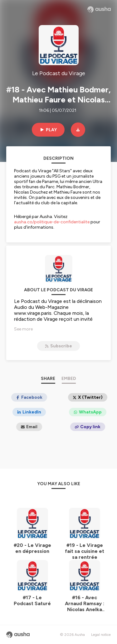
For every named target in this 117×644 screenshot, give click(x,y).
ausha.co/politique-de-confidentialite (52, 222)
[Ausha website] (99, 9)
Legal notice (101, 635)
